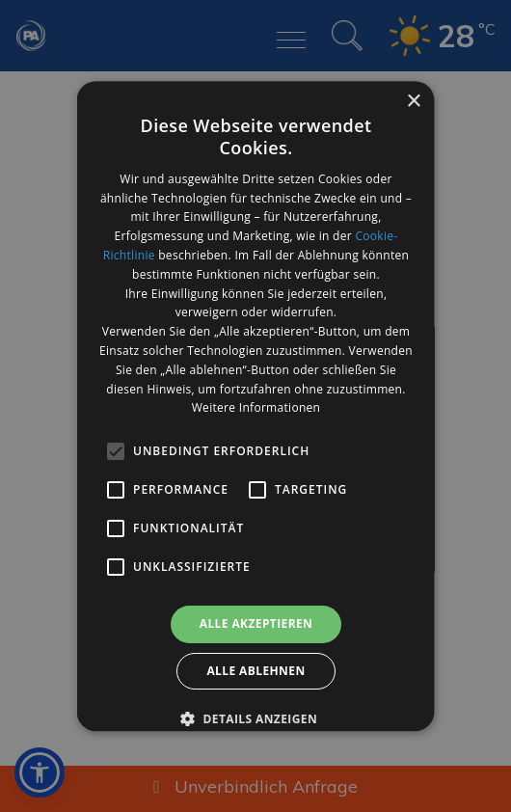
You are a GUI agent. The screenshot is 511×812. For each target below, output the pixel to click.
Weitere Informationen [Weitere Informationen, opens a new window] (255, 408)
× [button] (413, 102)
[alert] (255, 406)
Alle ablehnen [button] (255, 671)
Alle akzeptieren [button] (255, 623)
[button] (255, 718)
